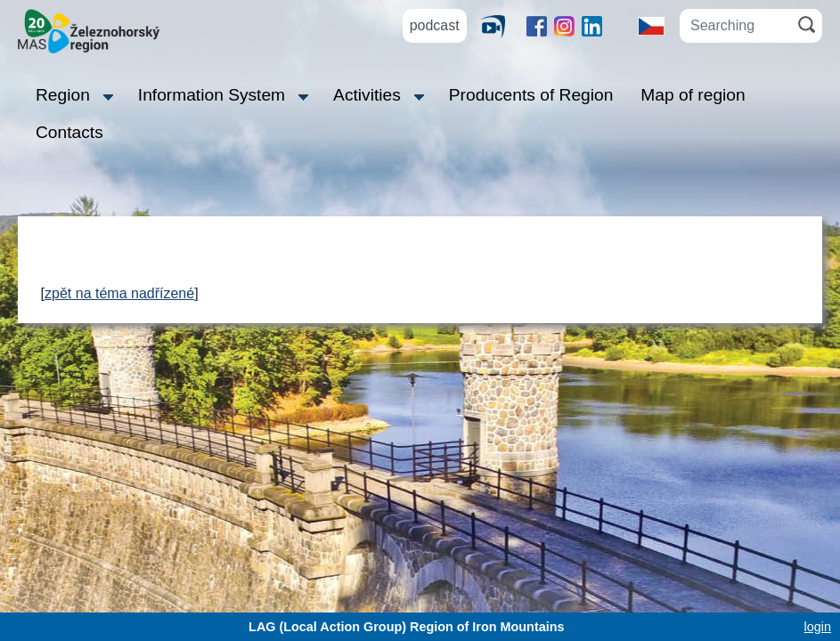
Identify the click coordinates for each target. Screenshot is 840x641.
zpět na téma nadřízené (119, 293)
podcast (435, 25)
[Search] (807, 24)
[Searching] (735, 26)
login (818, 627)
